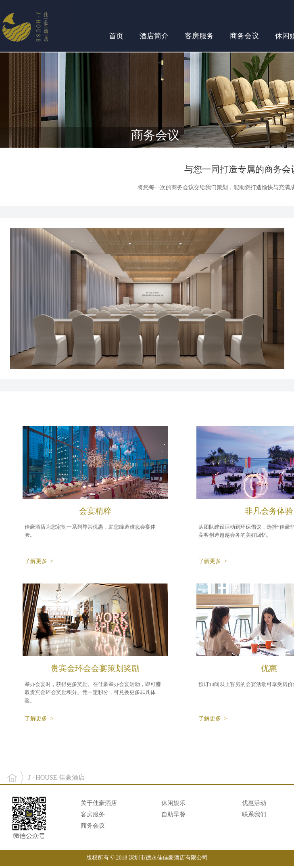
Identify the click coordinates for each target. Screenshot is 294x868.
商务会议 (244, 36)
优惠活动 (254, 803)
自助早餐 (173, 814)
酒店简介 (154, 36)
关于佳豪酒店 (99, 803)
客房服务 (199, 36)
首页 (116, 36)
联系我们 (254, 814)
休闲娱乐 (173, 803)
